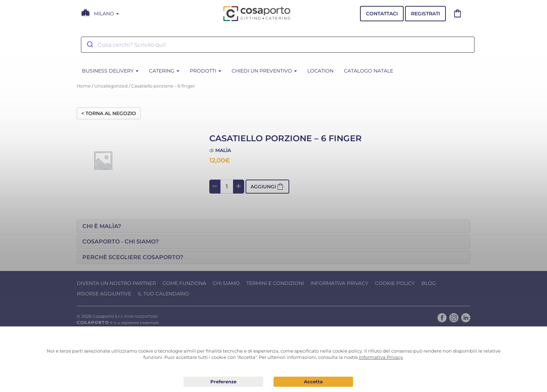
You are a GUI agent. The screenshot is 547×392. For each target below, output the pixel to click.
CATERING (164, 71)
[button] (273, 226)
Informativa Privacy (339, 283)
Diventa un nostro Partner (116, 283)
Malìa (223, 150)
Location (320, 71)
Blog (429, 283)
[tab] (273, 226)
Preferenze (223, 382)
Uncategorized (111, 86)
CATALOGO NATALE (369, 71)
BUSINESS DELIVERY (110, 71)
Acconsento (313, 382)
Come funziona (184, 283)
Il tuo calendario (163, 294)
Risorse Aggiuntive (104, 294)
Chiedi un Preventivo (264, 71)
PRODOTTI (205, 71)
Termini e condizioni (275, 283)
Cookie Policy (395, 283)
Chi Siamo (226, 283)
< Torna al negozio (109, 113)
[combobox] (278, 45)
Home (84, 86)
